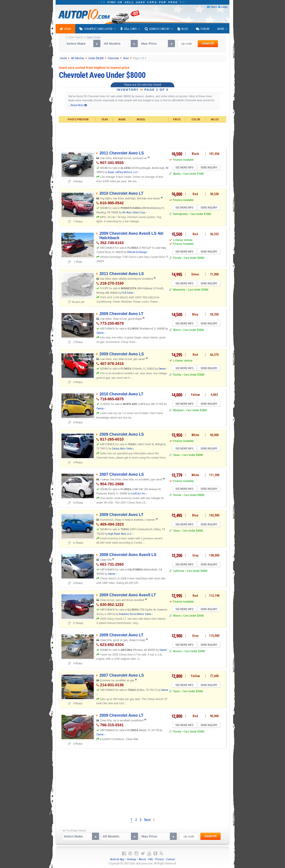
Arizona (177, 652)
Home (65, 29)
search (208, 43)
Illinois (177, 331)
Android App (117, 859)
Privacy (159, 859)
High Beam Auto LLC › (121, 534)
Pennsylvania (180, 215)
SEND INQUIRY (209, 168)
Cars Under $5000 (198, 290)
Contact (170, 859)
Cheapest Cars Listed (96, 29)
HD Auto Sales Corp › (134, 212)
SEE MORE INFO (184, 168)
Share (214, 7)
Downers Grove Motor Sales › (136, 614)
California (179, 572)
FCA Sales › (128, 293)
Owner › (101, 333)
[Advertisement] (143, 135)
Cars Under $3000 (193, 616)
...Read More (78, 105)
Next (149, 820)
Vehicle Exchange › (138, 252)
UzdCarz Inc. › (139, 493)
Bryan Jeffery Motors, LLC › (124, 172)
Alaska (177, 174)
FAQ (151, 859)
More (221, 29)
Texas (176, 456)
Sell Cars (129, 29)
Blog (183, 29)
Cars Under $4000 (193, 456)
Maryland (178, 411)
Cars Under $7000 (193, 174)
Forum (203, 29)
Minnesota (179, 290)
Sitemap (132, 859)
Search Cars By (157, 29)
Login (224, 7)
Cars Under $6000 (194, 258)
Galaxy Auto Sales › (123, 448)
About (142, 859)
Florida (177, 258)
